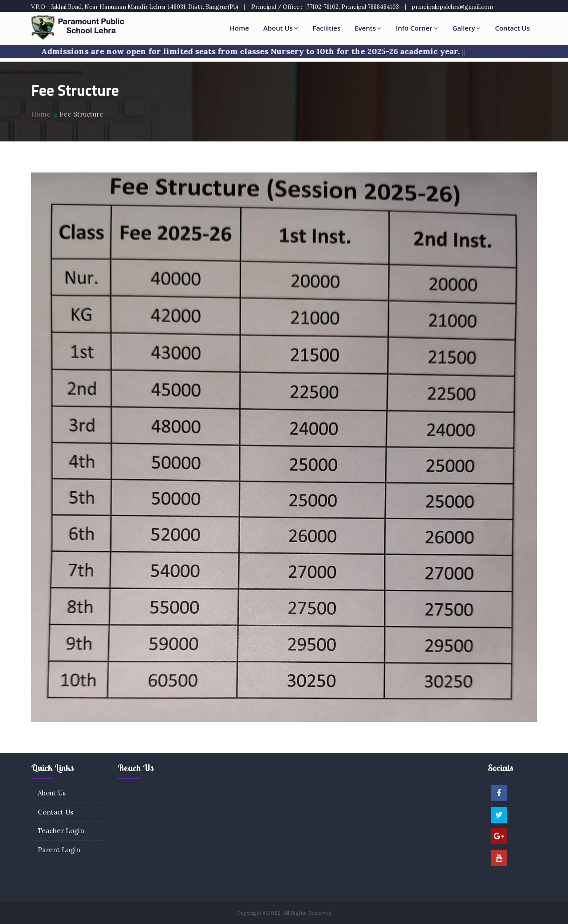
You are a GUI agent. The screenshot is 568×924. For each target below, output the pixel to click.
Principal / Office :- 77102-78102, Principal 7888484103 (325, 7)
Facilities (326, 28)
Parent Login (59, 850)
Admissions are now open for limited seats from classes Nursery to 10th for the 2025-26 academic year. (255, 51)
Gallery (466, 28)
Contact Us (512, 28)
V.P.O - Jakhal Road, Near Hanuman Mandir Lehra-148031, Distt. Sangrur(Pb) (135, 7)
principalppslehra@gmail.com (452, 7)
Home (239, 28)
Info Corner (417, 28)
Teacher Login (61, 831)
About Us (281, 28)
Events (368, 28)
